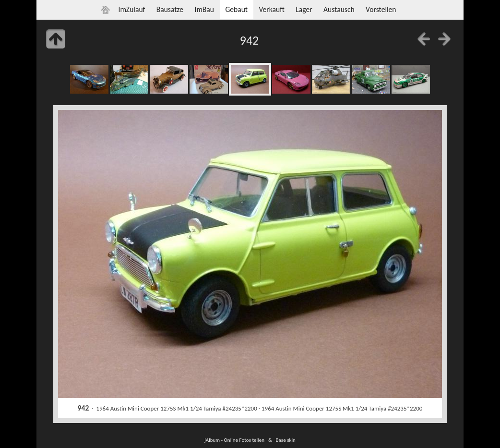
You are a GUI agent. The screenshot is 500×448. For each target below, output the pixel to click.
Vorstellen (381, 9)
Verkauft (271, 9)
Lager (304, 9)
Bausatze (170, 9)
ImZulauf (131, 9)
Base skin (286, 440)
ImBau (204, 9)
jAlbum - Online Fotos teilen (234, 440)
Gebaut (236, 9)
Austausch (339, 9)
